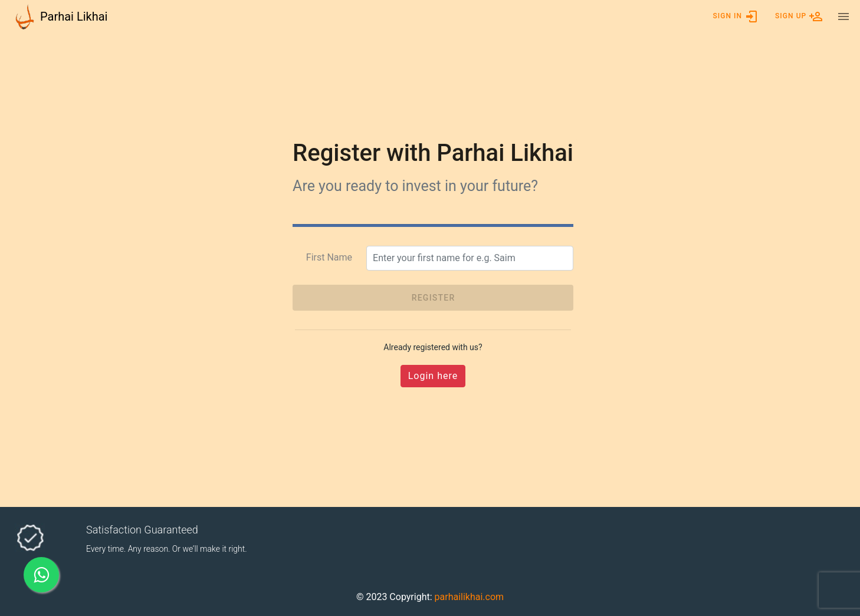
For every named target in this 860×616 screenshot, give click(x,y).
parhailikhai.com (470, 597)
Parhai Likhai (74, 17)
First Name (329, 257)
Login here (433, 376)
